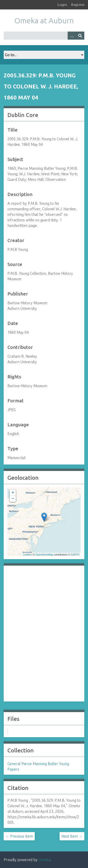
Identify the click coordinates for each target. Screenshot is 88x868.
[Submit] (80, 36)
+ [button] (13, 493)
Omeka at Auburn (44, 20)
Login (62, 5)
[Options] (72, 36)
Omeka (44, 860)
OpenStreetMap (44, 555)
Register (78, 5)
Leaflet (27, 555)
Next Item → (72, 836)
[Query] (44, 36)
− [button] (13, 499)
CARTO (75, 555)
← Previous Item (19, 836)
